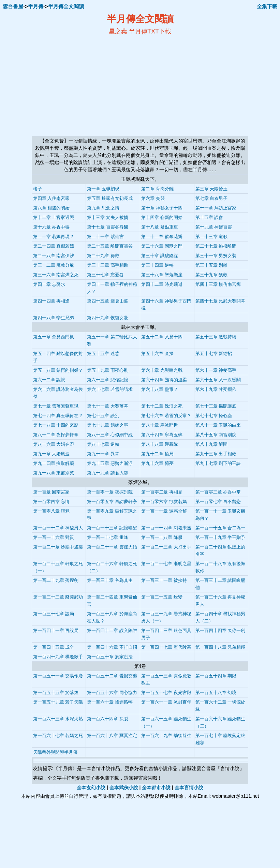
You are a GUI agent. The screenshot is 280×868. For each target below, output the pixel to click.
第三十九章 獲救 (212, 275)
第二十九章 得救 (103, 256)
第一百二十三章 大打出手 (166, 547)
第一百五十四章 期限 (216, 676)
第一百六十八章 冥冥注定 (112, 735)
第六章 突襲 (153, 198)
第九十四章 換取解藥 (54, 463)
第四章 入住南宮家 (51, 198)
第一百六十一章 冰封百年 (166, 702)
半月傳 (36, 6)
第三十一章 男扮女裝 (216, 256)
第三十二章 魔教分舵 (54, 265)
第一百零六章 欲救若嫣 (164, 502)
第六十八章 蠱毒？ (160, 389)
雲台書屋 (13, 6)
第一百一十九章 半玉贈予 (220, 537)
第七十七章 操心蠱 (214, 416)
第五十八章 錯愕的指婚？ (58, 370)
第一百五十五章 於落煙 (56, 693)
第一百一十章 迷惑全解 (164, 511)
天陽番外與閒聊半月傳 (55, 752)
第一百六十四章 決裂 (108, 719)
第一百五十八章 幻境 (216, 693)
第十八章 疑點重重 (160, 227)
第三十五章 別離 (212, 265)
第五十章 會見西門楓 (54, 337)
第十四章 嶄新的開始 (162, 217)
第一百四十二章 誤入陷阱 (112, 630)
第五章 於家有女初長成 (110, 198)
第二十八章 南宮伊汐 (54, 256)
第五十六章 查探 (157, 354)
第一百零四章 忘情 (51, 502)
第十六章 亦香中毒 (51, 227)
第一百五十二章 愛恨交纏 (112, 676)
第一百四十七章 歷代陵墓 (166, 647)
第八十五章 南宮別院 (216, 435)
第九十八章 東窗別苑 (54, 473)
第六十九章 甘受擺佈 (216, 389)
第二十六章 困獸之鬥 (162, 246)
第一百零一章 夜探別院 (110, 492)
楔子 (38, 189)
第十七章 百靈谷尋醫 (108, 227)
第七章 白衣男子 (212, 198)
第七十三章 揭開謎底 (216, 406)
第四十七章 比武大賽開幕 (220, 301)
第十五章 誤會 (209, 217)
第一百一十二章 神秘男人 (58, 528)
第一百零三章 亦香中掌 (218, 492)
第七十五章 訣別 (103, 416)
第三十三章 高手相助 (108, 265)
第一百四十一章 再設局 (56, 630)
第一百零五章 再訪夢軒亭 (112, 502)
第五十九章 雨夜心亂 (108, 370)
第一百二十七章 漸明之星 (166, 564)
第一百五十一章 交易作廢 (58, 676)
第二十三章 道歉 (212, 237)
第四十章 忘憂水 (49, 284)
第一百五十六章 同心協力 (112, 693)
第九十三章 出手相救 (216, 454)
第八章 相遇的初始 (51, 208)
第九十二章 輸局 (157, 454)
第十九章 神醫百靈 (214, 227)
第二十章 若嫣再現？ (54, 237)
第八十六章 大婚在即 (54, 444)
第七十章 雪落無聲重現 (56, 406)
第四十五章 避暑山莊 (108, 301)
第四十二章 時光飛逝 (162, 284)
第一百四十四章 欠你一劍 (220, 630)
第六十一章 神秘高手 (216, 370)
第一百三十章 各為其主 (110, 580)
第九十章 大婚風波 (51, 454)
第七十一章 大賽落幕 (108, 406)
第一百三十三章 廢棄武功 (58, 597)
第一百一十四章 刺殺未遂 (166, 528)
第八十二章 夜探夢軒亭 (56, 435)
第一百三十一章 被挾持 (164, 580)
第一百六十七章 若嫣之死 (58, 735)
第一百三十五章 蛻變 (162, 597)
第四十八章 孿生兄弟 (54, 318)
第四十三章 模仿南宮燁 (218, 284)
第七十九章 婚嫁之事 (108, 425)
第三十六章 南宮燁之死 (56, 275)
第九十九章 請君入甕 (108, 473)
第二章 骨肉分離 (157, 189)
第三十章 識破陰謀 (160, 256)
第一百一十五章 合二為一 (220, 528)
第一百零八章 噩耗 (51, 511)
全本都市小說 (156, 788)
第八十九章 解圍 (212, 444)
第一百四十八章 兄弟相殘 (220, 647)
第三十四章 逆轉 (157, 265)
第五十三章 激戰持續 (216, 337)
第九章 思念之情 (103, 208)
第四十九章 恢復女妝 (108, 318)
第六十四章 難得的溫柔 (164, 380)
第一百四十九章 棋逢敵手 (58, 657)
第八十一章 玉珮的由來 (218, 425)
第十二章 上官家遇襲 (54, 217)
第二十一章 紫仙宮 (105, 237)
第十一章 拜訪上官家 (216, 208)
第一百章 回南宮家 (51, 492)
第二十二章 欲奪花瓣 (162, 237)
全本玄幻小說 (91, 788)
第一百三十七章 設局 (54, 614)
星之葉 (118, 31)
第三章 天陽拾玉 (212, 189)
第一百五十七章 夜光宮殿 (166, 693)
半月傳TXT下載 (150, 31)
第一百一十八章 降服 (162, 537)
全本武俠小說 (124, 788)
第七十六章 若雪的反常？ (166, 416)
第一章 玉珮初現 (103, 189)
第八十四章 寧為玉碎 (162, 435)
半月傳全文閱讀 (66, 6)
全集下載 (267, 6)
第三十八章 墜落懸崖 (162, 275)
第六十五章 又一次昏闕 (218, 380)
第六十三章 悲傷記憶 (108, 380)
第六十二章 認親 (49, 380)
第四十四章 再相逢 (51, 301)
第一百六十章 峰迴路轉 (110, 702)
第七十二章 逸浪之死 (162, 406)
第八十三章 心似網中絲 (110, 435)
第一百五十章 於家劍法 (110, 657)
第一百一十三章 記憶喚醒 (112, 528)
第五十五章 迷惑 (103, 354)
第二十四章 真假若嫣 (54, 246)
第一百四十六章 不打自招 (112, 647)
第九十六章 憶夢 (157, 463)
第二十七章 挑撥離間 (216, 246)
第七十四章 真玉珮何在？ (58, 416)
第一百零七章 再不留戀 (218, 502)
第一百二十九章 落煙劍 (56, 580)
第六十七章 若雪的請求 (110, 389)
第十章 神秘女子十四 (162, 208)
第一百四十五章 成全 (54, 647)
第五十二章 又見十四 (162, 337)
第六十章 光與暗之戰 (162, 370)
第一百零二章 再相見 (162, 492)
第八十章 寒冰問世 (160, 425)
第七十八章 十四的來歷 (56, 425)
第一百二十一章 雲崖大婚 (112, 547)
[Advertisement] (74, 86)
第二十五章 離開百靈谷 (110, 246)
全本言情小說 (189, 788)
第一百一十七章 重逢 (108, 537)
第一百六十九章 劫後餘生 (166, 735)
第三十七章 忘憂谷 (105, 275)
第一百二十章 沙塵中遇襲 (58, 547)
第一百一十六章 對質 (54, 537)
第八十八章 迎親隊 (160, 444)
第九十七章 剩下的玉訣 (218, 463)
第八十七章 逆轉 (103, 444)
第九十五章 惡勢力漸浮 (110, 463)
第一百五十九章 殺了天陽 (58, 702)
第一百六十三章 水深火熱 (58, 719)
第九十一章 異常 (103, 454)
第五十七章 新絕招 (214, 354)
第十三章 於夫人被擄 (108, 217)
